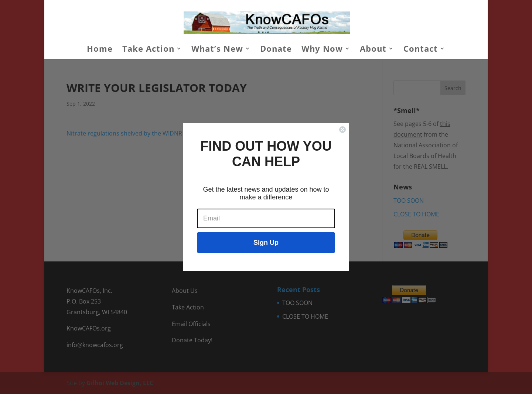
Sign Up (266, 243)
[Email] (266, 218)
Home (100, 50)
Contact (421, 50)
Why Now (322, 50)
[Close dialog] (342, 130)
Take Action (148, 50)
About (373, 50)
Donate (276, 50)
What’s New (217, 50)
